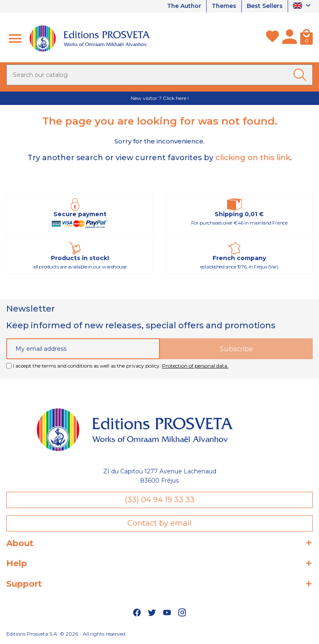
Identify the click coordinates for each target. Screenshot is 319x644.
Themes (224, 6)
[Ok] (301, 75)
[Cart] (306, 38)
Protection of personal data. (195, 366)
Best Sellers (265, 6)
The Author (183, 6)
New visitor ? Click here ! (160, 98)
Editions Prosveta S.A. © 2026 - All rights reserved (66, 634)
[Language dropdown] (303, 6)
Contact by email (159, 523)
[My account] (290, 38)
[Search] (159, 75)
